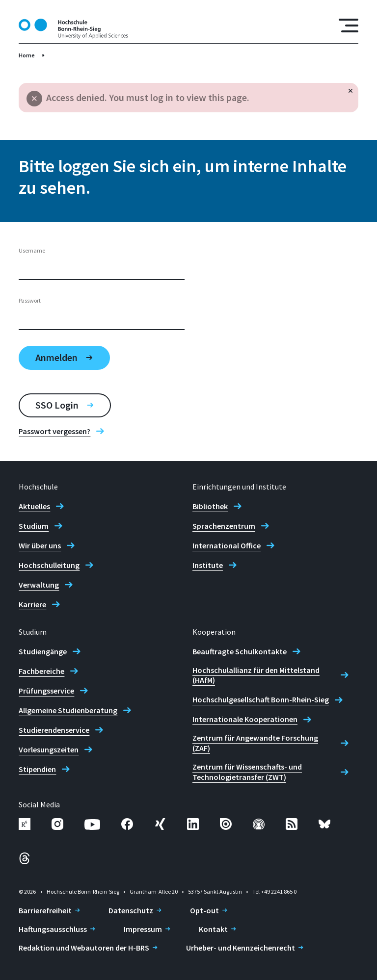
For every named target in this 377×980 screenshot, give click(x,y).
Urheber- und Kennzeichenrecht (241, 948)
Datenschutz (131, 910)
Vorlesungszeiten (49, 749)
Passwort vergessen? (54, 431)
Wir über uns (40, 545)
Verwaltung (39, 585)
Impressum (143, 929)
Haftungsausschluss (53, 929)
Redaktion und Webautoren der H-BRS (84, 948)
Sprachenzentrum (224, 526)
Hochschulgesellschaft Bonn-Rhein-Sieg (261, 699)
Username (32, 250)
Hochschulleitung (49, 565)
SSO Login (57, 405)
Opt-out (204, 910)
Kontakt (213, 929)
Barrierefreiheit (45, 910)
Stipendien (37, 769)
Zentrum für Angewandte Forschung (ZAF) (255, 743)
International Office (227, 545)
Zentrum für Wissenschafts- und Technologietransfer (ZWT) (247, 772)
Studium (34, 526)
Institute (208, 565)
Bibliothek (210, 506)
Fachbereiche (41, 671)
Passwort (30, 300)
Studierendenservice (54, 730)
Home (27, 55)
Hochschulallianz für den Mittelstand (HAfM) (256, 675)
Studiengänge (43, 651)
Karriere (32, 604)
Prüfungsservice (46, 691)
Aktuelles (34, 506)
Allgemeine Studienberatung (68, 710)
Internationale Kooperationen (245, 719)
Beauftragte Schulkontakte (240, 651)
